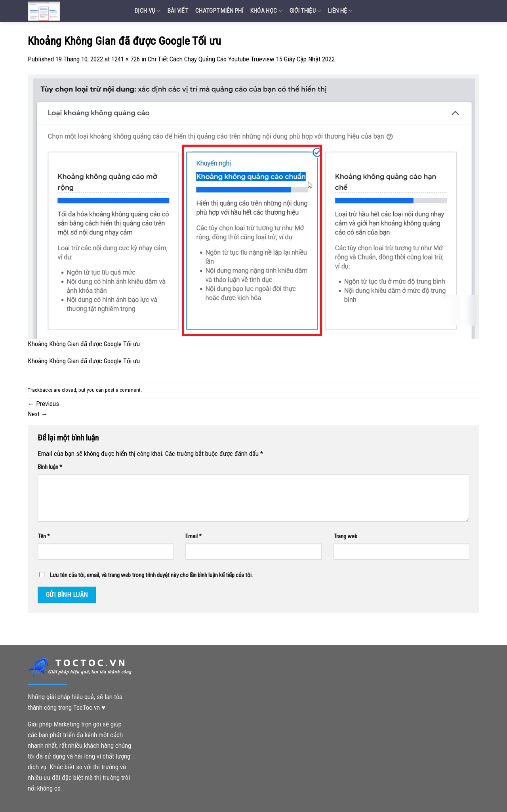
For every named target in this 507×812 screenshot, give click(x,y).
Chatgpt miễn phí (219, 11)
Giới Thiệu (305, 11)
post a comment (123, 390)
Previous (43, 404)
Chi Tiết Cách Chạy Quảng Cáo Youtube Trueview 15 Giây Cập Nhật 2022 (241, 59)
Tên (44, 536)
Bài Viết (178, 11)
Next (38, 414)
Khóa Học (266, 11)
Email (193, 536)
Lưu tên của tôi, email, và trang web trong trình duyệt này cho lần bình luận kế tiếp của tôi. (151, 575)
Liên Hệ (340, 11)
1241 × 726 (126, 59)
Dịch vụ (148, 11)
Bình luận (50, 467)
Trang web (345, 536)
